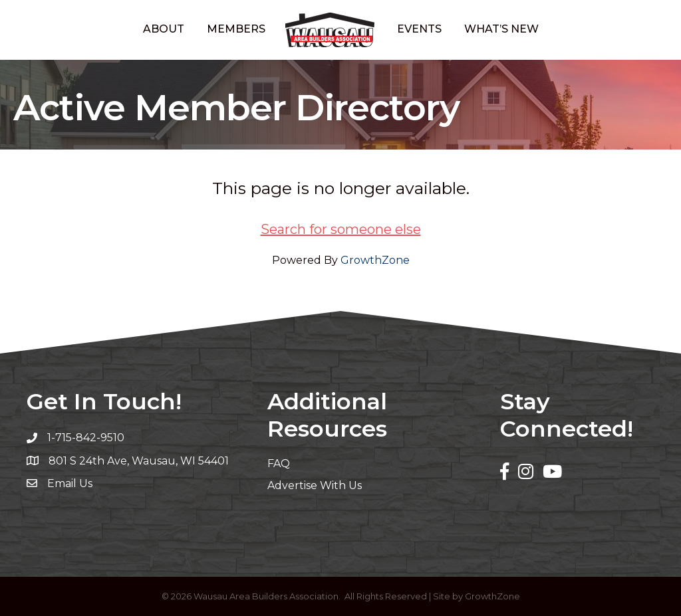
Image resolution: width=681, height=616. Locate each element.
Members (236, 29)
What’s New (501, 29)
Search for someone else (341, 229)
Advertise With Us (315, 485)
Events (419, 29)
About (164, 29)
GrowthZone (375, 260)
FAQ (279, 463)
